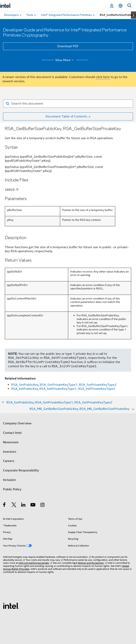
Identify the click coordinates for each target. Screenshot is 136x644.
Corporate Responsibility (21, 470)
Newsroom (11, 442)
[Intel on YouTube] (33, 505)
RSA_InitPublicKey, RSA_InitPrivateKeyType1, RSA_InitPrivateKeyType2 (63, 389)
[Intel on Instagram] (43, 505)
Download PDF (68, 46)
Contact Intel (12, 433)
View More (65, 60)
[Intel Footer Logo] (11, 606)
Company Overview (17, 423)
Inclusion (9, 480)
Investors (10, 452)
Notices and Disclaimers (91, 563)
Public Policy (12, 489)
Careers (9, 461)
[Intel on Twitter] (14, 505)
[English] (120, 6)
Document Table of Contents (66, 116)
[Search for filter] (68, 104)
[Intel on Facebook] (5, 505)
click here (103, 77)
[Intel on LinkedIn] (24, 505)
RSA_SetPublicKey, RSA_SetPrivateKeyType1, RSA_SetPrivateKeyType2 (64, 385)
